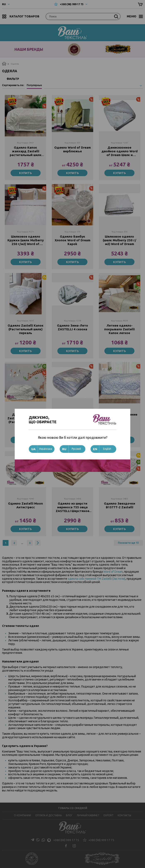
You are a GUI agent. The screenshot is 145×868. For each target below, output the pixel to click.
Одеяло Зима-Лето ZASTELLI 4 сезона (72, 328)
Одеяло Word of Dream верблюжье (72, 149)
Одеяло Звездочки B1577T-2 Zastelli (120, 507)
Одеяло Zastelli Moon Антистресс (25, 507)
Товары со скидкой (73, 808)
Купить (25, 173)
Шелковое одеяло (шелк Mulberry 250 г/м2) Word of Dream (120, 241)
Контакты (124, 815)
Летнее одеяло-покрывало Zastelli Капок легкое (119, 330)
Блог (69, 815)
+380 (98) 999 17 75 (72, 4)
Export (109, 815)
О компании (22, 815)
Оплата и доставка (48, 815)
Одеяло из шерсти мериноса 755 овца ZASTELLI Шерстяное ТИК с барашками (72, 509)
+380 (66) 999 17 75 (55, 840)
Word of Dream (113, 574)
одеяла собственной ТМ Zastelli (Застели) (97, 581)
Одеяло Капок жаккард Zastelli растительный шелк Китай (26, 151)
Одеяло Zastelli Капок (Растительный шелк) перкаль (26, 330)
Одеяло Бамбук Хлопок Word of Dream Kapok (72, 241)
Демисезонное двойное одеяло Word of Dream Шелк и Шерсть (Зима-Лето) (120, 151)
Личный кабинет (88, 815)
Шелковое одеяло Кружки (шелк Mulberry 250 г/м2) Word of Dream (26, 241)
